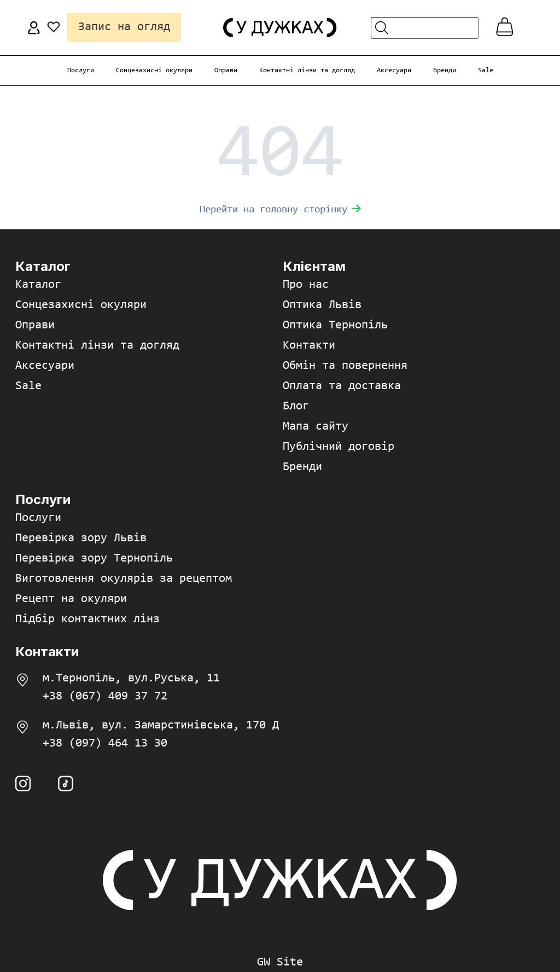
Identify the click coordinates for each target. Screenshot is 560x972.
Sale (486, 70)
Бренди (445, 70)
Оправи (226, 70)
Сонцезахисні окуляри (154, 70)
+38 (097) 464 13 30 (105, 744)
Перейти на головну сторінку (280, 210)
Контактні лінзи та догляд (307, 70)
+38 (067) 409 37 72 (105, 697)
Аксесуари (394, 70)
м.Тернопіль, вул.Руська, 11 (131, 679)
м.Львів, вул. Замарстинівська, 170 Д (161, 726)
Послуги (81, 70)
